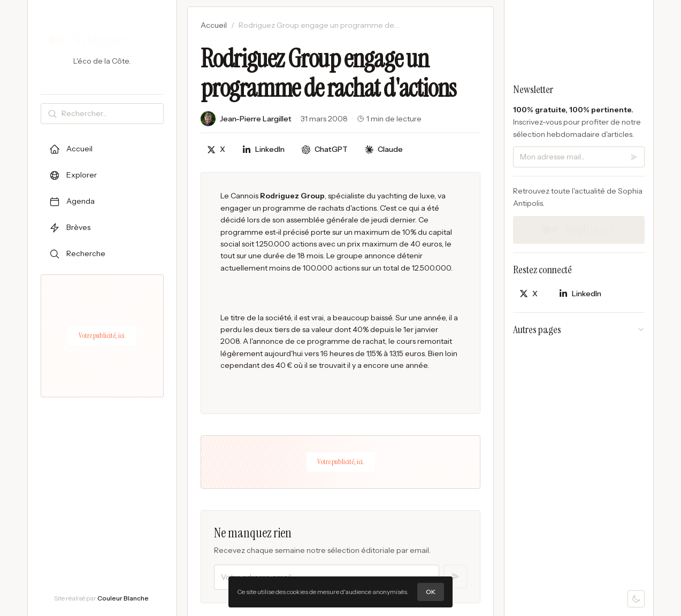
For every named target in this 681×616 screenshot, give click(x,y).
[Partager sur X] (216, 149)
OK (431, 592)
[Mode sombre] (636, 599)
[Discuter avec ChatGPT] (325, 149)
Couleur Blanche (123, 598)
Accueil (214, 25)
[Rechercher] (110, 114)
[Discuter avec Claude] (384, 149)
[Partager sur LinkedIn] (263, 149)
